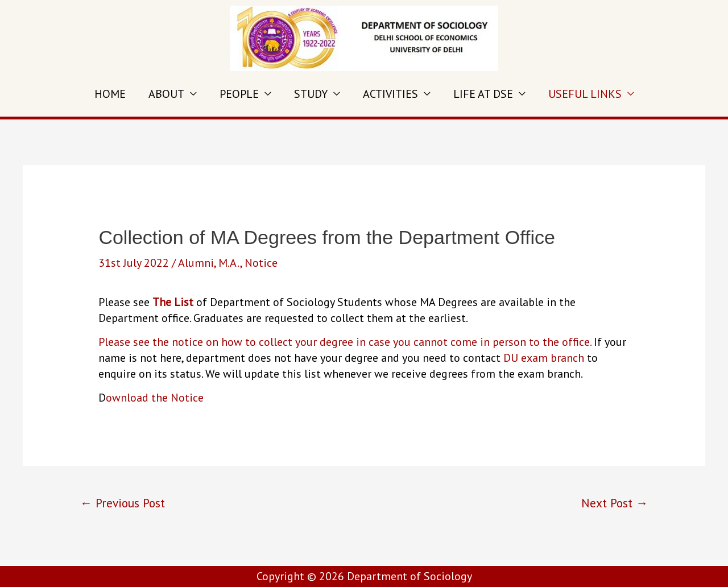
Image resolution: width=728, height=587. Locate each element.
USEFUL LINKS (585, 94)
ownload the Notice (155, 398)
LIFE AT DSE (483, 94)
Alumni (196, 263)
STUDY (311, 94)
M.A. (229, 263)
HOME (110, 94)
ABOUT (166, 94)
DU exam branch (545, 358)
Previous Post (123, 503)
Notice (261, 263)
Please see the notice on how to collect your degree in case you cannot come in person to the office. (345, 342)
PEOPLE (239, 94)
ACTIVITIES (390, 94)
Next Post (615, 503)
